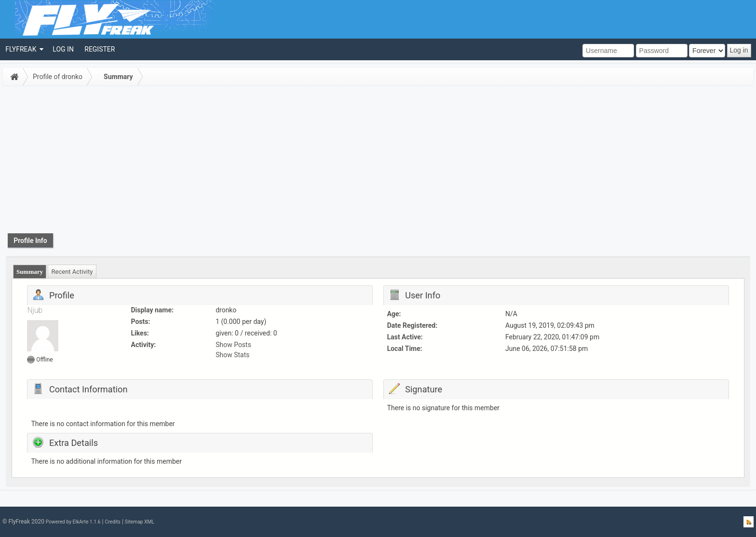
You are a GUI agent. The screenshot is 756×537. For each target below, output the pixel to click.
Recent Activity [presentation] (72, 272)
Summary (118, 77)
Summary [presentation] (30, 272)
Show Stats (232, 355)
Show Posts (233, 345)
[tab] (30, 272)
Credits (112, 522)
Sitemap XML (140, 522)
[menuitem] (24, 49)
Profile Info (30, 241)
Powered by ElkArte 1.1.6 (73, 522)
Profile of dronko (58, 77)
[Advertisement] (378, 161)
